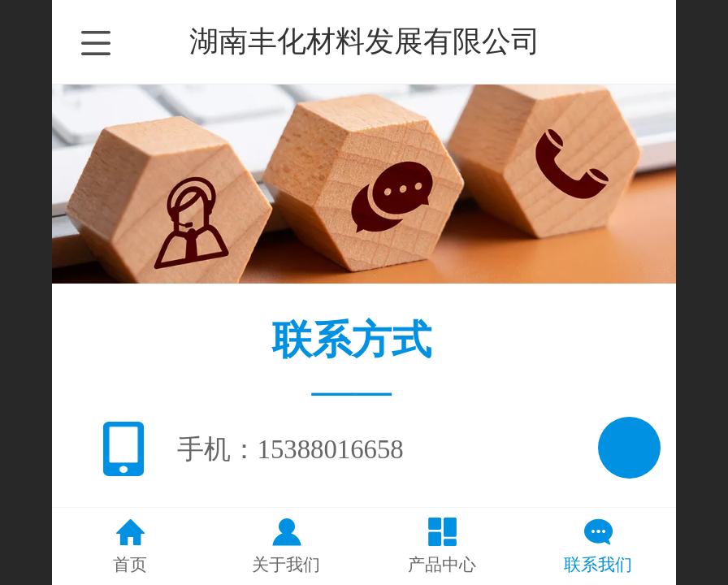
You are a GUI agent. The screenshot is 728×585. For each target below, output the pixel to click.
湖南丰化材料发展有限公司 (365, 41)
